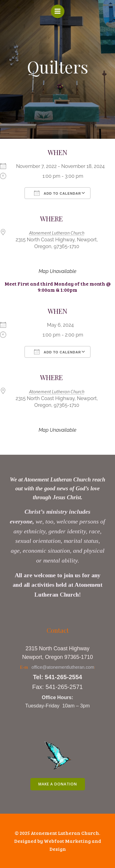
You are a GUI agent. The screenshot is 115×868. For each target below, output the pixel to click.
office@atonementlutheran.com (63, 667)
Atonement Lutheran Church (57, 233)
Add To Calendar (57, 193)
